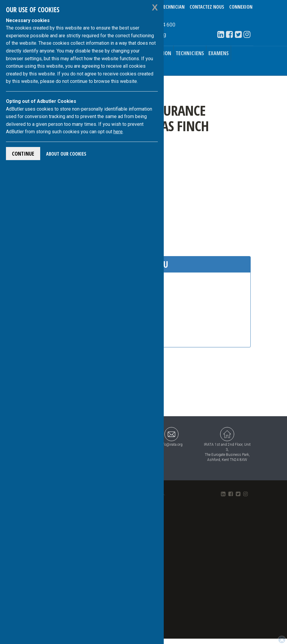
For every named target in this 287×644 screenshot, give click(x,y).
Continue (23, 154)
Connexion (241, 7)
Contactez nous (207, 7)
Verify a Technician (164, 7)
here (118, 132)
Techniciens (190, 53)
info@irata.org (171, 437)
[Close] (282, 640)
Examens (219, 53)
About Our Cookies (66, 154)
